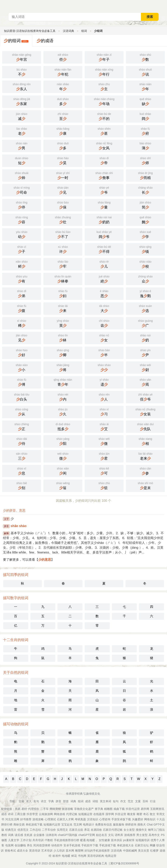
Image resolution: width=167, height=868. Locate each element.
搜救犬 (142, 824)
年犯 (63, 72)
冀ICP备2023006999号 (125, 863)
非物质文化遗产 (84, 809)
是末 (145, 485)
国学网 (110, 814)
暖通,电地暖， (89, 840)
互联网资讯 (157, 809)
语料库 (119, 835)
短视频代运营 (52, 824)
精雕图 (108, 809)
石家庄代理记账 (113, 830)
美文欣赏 (144, 851)
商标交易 (19, 824)
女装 (145, 412)
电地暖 (66, 856)
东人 (22, 86)
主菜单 (164, 6)
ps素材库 (129, 840)
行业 (153, 801)
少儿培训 (59, 851)
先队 (145, 426)
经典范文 (11, 830)
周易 (18, 809)
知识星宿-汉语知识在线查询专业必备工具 (30, 31)
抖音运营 (121, 814)
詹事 (104, 175)
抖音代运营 (133, 809)
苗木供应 (117, 840)
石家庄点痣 (76, 830)
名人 (29, 801)
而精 (145, 175)
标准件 (57, 856)
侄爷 (145, 397)
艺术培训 (47, 851)
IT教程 (49, 840)
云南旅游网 (46, 814)
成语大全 (22, 851)
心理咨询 (105, 819)
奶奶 (104, 220)
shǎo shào (19, 526)
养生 (30, 845)
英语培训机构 (96, 856)
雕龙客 (131, 814)
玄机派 (28, 835)
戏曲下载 (119, 809)
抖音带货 (32, 814)
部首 (66, 801)
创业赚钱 (20, 845)
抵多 (63, 426)
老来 (145, 456)
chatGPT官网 (87, 835)
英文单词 (106, 801)
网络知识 (150, 819)
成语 (88, 801)
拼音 (58, 801)
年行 (104, 72)
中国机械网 (130, 851)
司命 (22, 190)
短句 (116, 801)
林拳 (63, 279)
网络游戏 (59, 814)
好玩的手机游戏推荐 (97, 851)
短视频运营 (85, 814)
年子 (104, 57)
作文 (123, 801)
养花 (87, 830)
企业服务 (39, 835)
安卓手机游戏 (72, 845)
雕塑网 (79, 851)
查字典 (99, 809)
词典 (73, 801)
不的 (104, 116)
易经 (24, 809)
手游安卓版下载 (121, 819)
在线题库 (99, 814)
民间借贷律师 (42, 845)
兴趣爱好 (138, 819)
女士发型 (129, 830)
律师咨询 (131, 824)
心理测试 (50, 819)
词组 (95, 801)
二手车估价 (49, 830)
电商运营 (111, 856)
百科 (145, 801)
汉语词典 (68, 31)
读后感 (19, 835)
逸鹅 (145, 293)
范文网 (78, 824)
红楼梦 (154, 851)
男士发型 (142, 835)
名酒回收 (96, 830)
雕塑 (139, 814)
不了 (63, 234)
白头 (22, 397)
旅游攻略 (67, 809)
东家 (22, 101)
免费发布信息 (104, 824)
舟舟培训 (38, 840)
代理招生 (34, 809)
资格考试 (10, 851)
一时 (63, 175)
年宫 (22, 57)
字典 (51, 801)
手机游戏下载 (108, 845)
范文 (131, 801)
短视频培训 (143, 840)
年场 (104, 101)
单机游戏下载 (34, 824)
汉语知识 (93, 819)
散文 (153, 814)
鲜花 (74, 856)
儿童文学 (14, 840)
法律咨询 (51, 835)
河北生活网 (12, 819)
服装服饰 (119, 824)
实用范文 (62, 830)
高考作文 (154, 835)
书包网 (82, 856)
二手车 (44, 809)
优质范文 (23, 830)
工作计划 (26, 840)
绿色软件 (57, 845)
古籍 (21, 801)
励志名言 (102, 835)
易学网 (145, 809)
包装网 (9, 845)
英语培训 (35, 851)
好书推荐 (26, 819)
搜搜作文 (141, 830)
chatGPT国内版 (68, 835)
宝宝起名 (67, 824)
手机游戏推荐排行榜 (66, 840)
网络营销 (55, 809)
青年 (63, 382)
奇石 (146, 814)
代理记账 (72, 814)
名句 (36, 801)
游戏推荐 (130, 835)
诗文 (44, 801)
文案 (138, 801)
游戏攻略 (38, 819)
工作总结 (35, 830)
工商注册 (20, 814)
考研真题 (80, 819)
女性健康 (104, 840)
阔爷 (104, 234)
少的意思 (45, 560)
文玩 (111, 835)
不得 (104, 249)
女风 (104, 146)
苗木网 (70, 851)
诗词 (11, 814)
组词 (84, 31)
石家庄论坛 (142, 845)
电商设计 (89, 824)
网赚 (153, 845)
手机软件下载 (90, 845)
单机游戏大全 (125, 845)
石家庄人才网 (65, 819)
